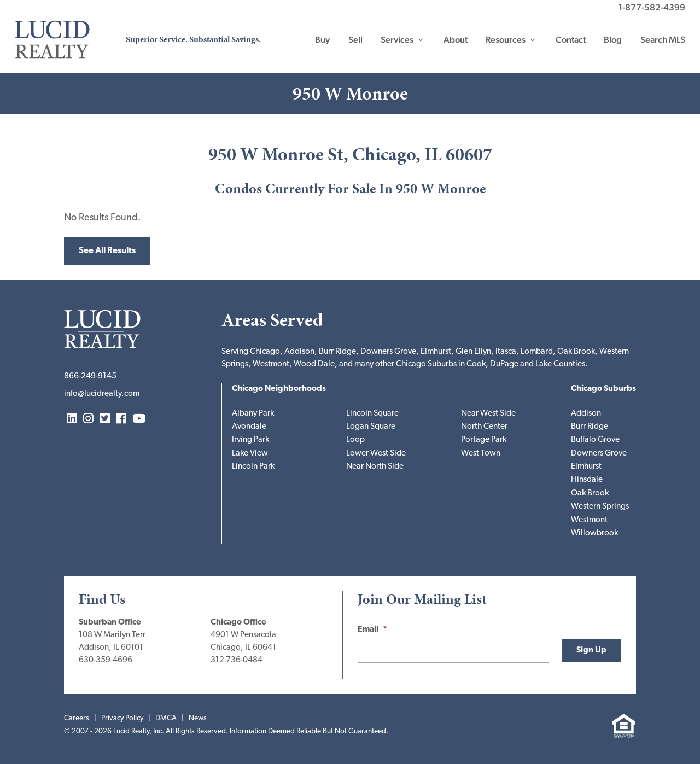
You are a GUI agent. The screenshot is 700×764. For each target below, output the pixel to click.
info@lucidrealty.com (102, 394)
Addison (586, 414)
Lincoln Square (372, 414)
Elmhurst (586, 467)
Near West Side (488, 414)
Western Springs (600, 507)
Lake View (250, 454)
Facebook (121, 419)
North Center (484, 427)
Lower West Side (376, 454)
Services (397, 40)
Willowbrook (594, 533)
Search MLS (663, 40)
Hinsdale (587, 480)
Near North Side (375, 467)
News (198, 718)
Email (372, 630)
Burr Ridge (590, 427)
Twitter (105, 419)
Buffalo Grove (595, 440)
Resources (506, 40)
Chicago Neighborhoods (279, 389)
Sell (355, 40)
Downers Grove (599, 454)
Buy (322, 40)
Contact (571, 40)
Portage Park (484, 440)
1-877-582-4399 (652, 7)
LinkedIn (72, 419)
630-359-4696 (106, 660)
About (456, 40)
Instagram (88, 419)
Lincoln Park (253, 467)
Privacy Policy (122, 718)
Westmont (589, 520)
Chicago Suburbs (603, 389)
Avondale (249, 427)
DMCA (166, 718)
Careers (77, 718)
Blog (613, 40)
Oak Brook (590, 494)
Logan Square (371, 427)
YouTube (139, 419)
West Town (481, 454)
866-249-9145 (90, 377)
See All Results (107, 251)
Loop (355, 440)
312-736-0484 (237, 660)
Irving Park (250, 440)
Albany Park (253, 414)
